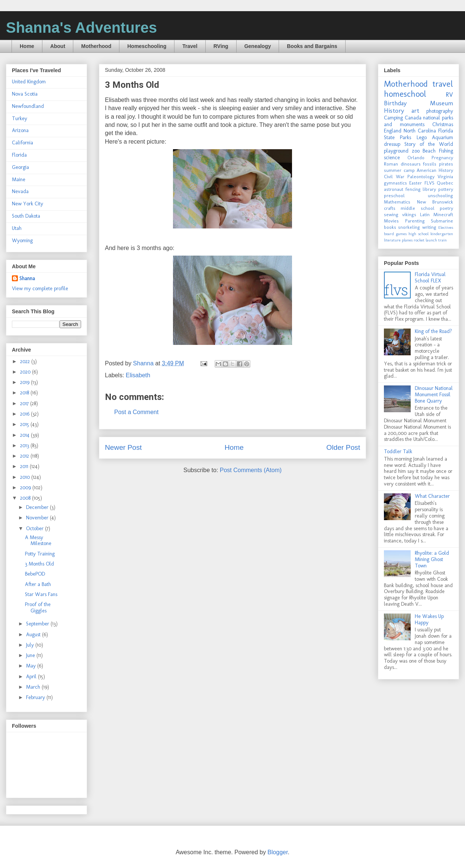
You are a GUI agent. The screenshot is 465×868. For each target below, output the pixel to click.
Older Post (343, 447)
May (32, 666)
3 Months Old (39, 564)
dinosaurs (411, 164)
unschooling (440, 196)
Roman (391, 164)
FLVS (429, 183)
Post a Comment (136, 412)
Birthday (395, 103)
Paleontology (421, 177)
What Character (432, 496)
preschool (394, 196)
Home (27, 46)
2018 (25, 393)
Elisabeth (138, 375)
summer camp (399, 170)
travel (443, 84)
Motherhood (96, 46)
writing (429, 227)
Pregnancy (442, 158)
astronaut (394, 189)
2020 (26, 372)
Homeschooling (147, 46)
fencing (413, 189)
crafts (390, 208)
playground (396, 151)
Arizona (20, 130)
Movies (391, 221)
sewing (391, 214)
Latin (425, 214)
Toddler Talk (398, 451)
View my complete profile (40, 289)
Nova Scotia (25, 94)
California (23, 143)
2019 (25, 382)
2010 (26, 477)
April (32, 677)
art (415, 110)
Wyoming (22, 241)
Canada (413, 118)
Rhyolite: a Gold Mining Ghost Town (432, 559)
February (36, 697)
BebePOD (35, 574)
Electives (446, 227)
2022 (26, 361)
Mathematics (397, 202)
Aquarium (442, 137)
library (429, 189)
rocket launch (425, 240)
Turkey (20, 118)
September (38, 624)
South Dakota (26, 216)
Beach (429, 151)
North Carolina (420, 131)
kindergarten (442, 234)
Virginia (445, 177)
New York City (28, 204)
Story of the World (429, 144)
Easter (416, 183)
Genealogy (258, 46)
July (31, 645)
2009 (26, 488)
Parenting (415, 221)
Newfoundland (28, 106)
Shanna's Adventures (81, 28)
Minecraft (443, 214)
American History (435, 170)
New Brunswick (435, 202)
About (58, 46)
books (390, 227)
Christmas (443, 124)
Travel (190, 46)
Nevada (20, 191)
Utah (17, 228)
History (394, 110)
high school (418, 234)
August (34, 635)
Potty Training (40, 554)
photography (440, 111)
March (34, 687)
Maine (19, 180)
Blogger (278, 852)
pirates (446, 164)
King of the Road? (433, 331)
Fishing (446, 151)
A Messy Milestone (38, 541)
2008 (26, 498)
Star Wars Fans (41, 594)
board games (395, 234)
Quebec (445, 183)
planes (407, 240)
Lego (422, 137)
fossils (430, 164)
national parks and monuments (418, 121)
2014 (25, 435)
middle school (417, 208)
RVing (221, 46)
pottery (446, 189)
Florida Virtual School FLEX (430, 278)
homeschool (405, 94)
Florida (19, 155)
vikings (409, 214)
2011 (25, 466)
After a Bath (38, 584)
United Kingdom (29, 82)
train (442, 240)
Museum (442, 103)
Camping (393, 118)
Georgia (20, 167)
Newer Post (123, 447)
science (392, 158)
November (38, 518)
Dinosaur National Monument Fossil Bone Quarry (434, 395)
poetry (446, 208)
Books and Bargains (312, 46)
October (36, 529)
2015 (25, 424)
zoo (416, 151)
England (393, 131)
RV (449, 95)
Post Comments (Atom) (251, 470)
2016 (25, 414)
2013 (25, 446)
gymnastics (395, 183)
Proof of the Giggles (38, 608)
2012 (25, 456)
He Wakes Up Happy (429, 619)
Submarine (442, 221)
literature (392, 240)
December (38, 507)
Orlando (416, 158)
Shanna (27, 278)
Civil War (394, 177)
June (31, 655)
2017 (25, 403)
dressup (392, 144)
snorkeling (409, 227)
